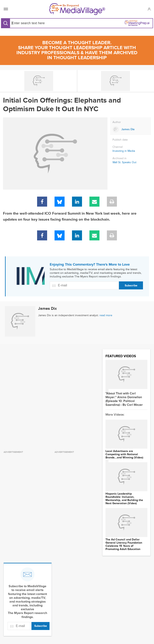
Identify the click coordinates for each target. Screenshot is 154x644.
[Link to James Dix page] (131, 129)
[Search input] (43, 23)
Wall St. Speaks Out (124, 162)
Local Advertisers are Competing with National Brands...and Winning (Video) (124, 454)
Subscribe (131, 285)
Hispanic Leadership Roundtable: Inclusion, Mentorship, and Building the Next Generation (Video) (124, 499)
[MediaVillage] (77, 9)
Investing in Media (124, 151)
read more (106, 315)
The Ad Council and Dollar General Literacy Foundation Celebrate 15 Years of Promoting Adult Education (124, 544)
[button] (149, 9)
